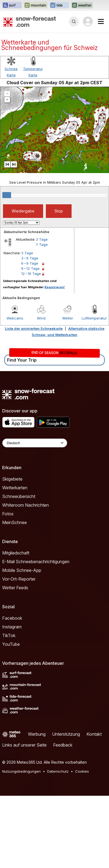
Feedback (63, 817)
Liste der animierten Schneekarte (34, 401)
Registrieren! (55, 359)
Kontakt (94, 806)
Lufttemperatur (94, 390)
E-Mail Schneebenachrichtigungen (36, 634)
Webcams (15, 390)
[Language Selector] (35, 515)
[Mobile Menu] (101, 21)
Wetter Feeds (15, 660)
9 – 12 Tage (30, 341)
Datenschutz (58, 844)
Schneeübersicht (19, 569)
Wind (41, 390)
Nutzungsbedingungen (21, 844)
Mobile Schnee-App (22, 643)
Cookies (82, 844)
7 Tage (42, 317)
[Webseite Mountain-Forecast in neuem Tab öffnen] (36, 5)
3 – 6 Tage (30, 330)
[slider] (7, 267)
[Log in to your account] (88, 21)
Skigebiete (12, 551)
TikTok (9, 708)
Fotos (8, 586)
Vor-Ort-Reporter (19, 651)
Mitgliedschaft (16, 625)
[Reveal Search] (74, 21)
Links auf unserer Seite (24, 817)
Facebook (12, 690)
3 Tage (42, 312)
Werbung (37, 806)
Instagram (12, 699)
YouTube (11, 716)
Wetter (68, 390)
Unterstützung (66, 806)
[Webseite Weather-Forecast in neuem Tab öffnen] (82, 5)
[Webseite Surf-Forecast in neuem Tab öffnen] (12, 5)
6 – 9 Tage (30, 336)
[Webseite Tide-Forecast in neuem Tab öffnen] (59, 5)
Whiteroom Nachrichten (25, 577)
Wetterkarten (15, 560)
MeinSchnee (15, 595)
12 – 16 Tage (31, 346)
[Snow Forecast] (30, 21)
